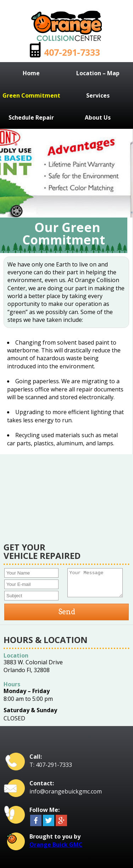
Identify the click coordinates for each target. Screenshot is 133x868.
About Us (98, 117)
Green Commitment (31, 95)
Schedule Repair (31, 117)
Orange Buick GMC (56, 845)
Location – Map (98, 73)
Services (98, 95)
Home (31, 73)
